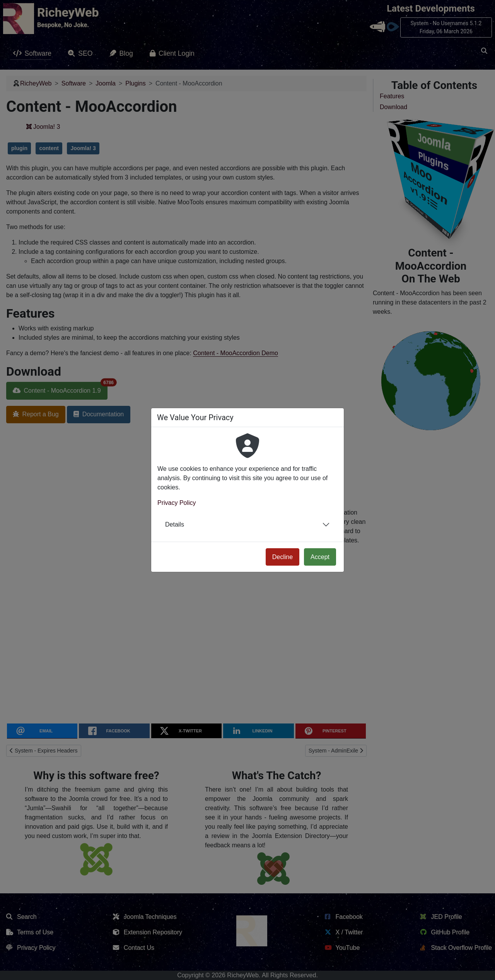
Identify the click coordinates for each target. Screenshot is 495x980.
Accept (320, 557)
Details (175, 524)
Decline (282, 557)
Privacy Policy (177, 503)
